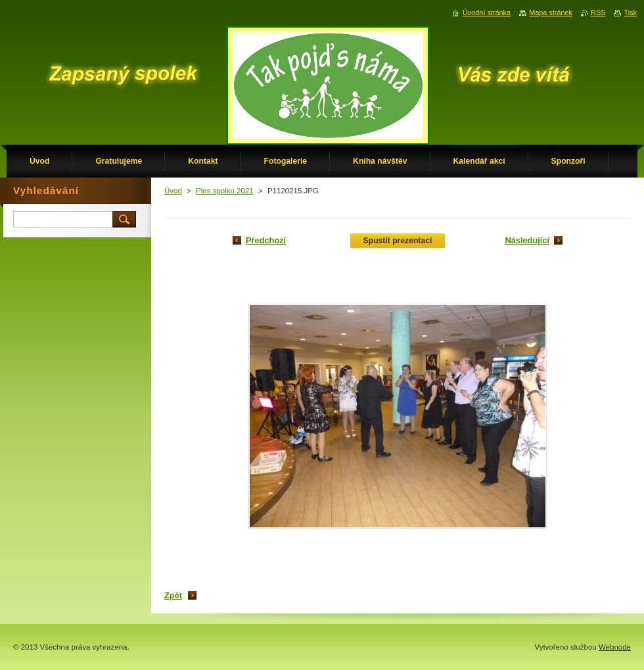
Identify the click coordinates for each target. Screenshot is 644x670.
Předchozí (266, 240)
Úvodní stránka (487, 12)
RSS (598, 12)
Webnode (615, 647)
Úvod (173, 191)
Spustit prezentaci (398, 241)
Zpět (173, 595)
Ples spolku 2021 (225, 191)
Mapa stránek (551, 12)
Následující (527, 240)
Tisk (630, 12)
